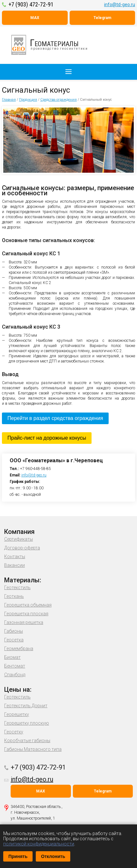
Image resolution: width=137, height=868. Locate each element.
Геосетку (14, 732)
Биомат (12, 657)
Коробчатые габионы (27, 740)
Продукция (28, 100)
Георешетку (17, 714)
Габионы (14, 631)
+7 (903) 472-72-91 (31, 4)
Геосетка (14, 640)
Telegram (102, 18)
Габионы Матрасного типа (33, 749)
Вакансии (15, 565)
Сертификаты (19, 539)
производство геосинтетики (53, 45)
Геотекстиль (17, 587)
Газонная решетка (24, 622)
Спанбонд (15, 675)
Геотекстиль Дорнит (26, 706)
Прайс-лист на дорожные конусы (47, 438)
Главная (9, 100)
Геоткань (14, 596)
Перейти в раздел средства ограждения (55, 418)
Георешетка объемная (28, 605)
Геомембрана (19, 648)
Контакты (15, 557)
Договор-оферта (22, 548)
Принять (18, 856)
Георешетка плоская (26, 614)
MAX (35, 18)
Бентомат (15, 666)
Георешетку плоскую (27, 723)
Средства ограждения (59, 100)
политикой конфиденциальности (39, 844)
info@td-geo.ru (120, 5)
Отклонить (53, 856)
